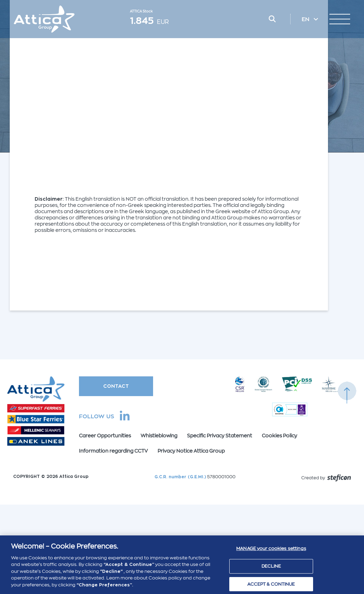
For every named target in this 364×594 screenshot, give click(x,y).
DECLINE (271, 569)
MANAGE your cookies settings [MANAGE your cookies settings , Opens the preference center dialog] (271, 551)
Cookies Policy (279, 436)
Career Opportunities (105, 436)
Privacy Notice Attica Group (191, 451)
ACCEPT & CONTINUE (271, 586)
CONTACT (116, 386)
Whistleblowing (159, 436)
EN (306, 19)
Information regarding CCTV (113, 451)
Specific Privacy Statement (220, 436)
